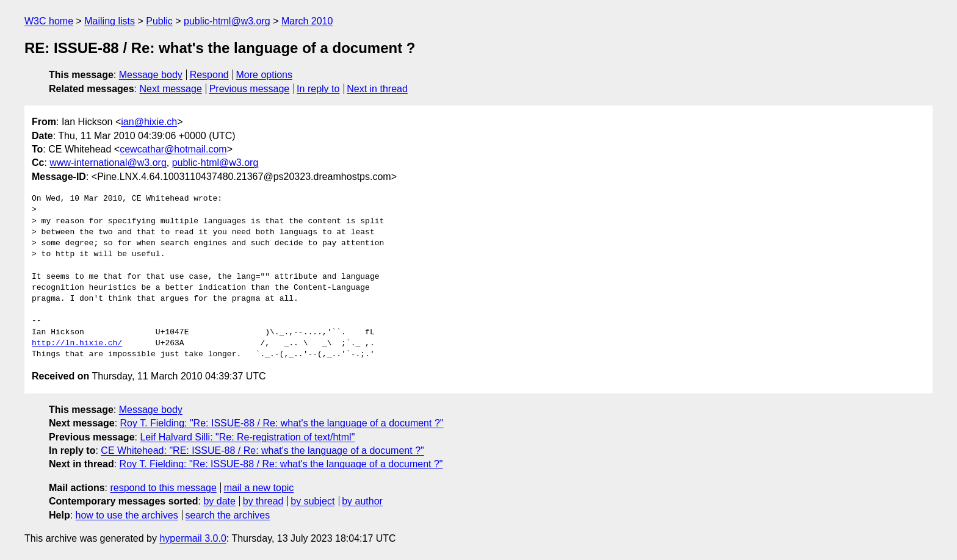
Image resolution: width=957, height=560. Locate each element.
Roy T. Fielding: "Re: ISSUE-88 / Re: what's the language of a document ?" (282, 423)
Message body (151, 75)
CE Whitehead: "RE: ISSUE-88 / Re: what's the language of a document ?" (262, 451)
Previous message (250, 89)
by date (219, 501)
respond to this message (163, 488)
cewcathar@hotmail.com (173, 149)
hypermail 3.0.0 (193, 538)
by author (362, 501)
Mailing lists (110, 21)
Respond (209, 75)
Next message (171, 89)
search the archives (228, 515)
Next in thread (377, 89)
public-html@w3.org (227, 21)
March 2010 (307, 21)
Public (159, 21)
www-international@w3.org (108, 163)
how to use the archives (127, 515)
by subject (312, 501)
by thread (263, 501)
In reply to (318, 89)
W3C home (49, 21)
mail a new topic (259, 488)
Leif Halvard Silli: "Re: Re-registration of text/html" (247, 437)
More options (265, 75)
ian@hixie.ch (149, 122)
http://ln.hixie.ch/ (77, 343)
